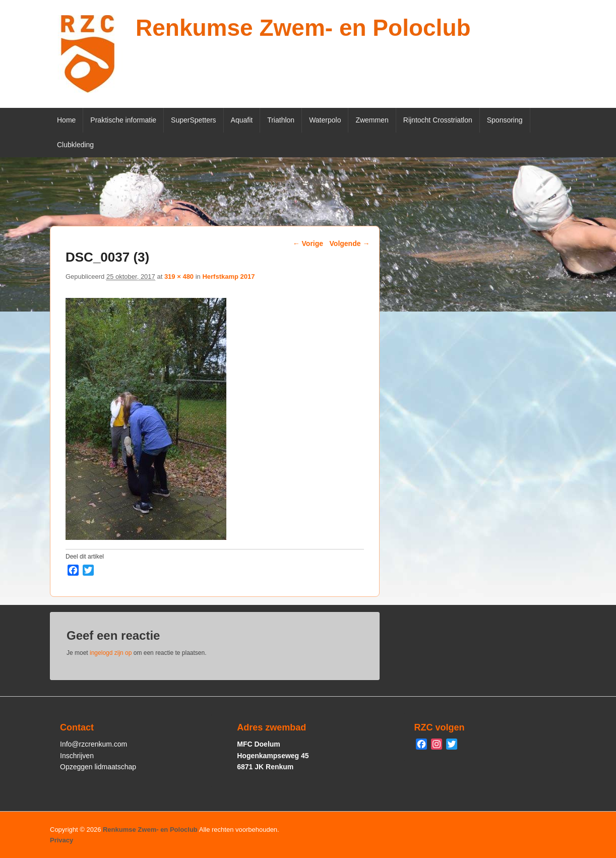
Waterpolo (325, 120)
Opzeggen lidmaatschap (98, 767)
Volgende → (350, 243)
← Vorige (308, 243)
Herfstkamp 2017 (228, 277)
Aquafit (242, 120)
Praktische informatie (123, 120)
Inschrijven (77, 756)
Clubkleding (75, 145)
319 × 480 (179, 277)
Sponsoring (505, 120)
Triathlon (281, 120)
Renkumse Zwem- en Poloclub (303, 28)
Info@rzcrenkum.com (94, 744)
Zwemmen (372, 120)
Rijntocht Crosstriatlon (438, 120)
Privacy (61, 840)
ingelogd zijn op (111, 653)
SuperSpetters (194, 120)
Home (66, 120)
